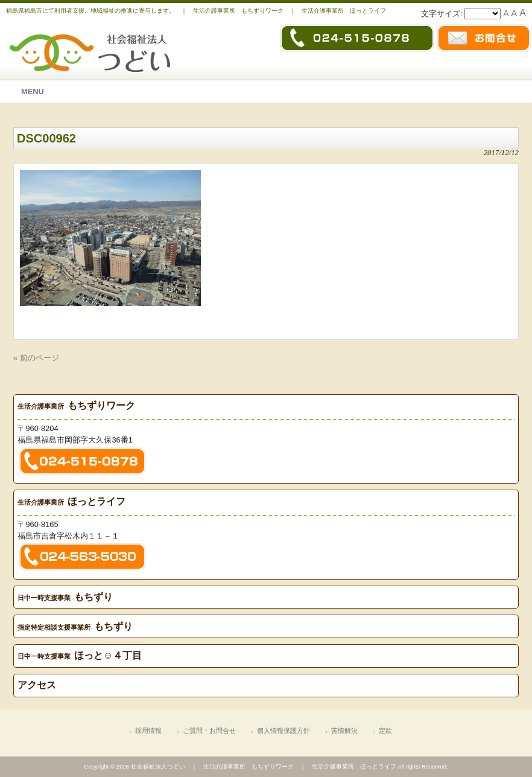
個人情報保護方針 (283, 731)
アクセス (37, 685)
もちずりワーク (76, 405)
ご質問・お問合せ (209, 731)
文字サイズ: (443, 14)
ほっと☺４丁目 (80, 655)
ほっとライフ (71, 501)
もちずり (65, 597)
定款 (385, 731)
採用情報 (148, 731)
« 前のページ (36, 358)
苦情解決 (344, 731)
